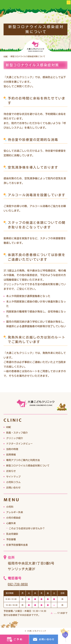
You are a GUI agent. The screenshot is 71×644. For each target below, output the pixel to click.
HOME (9, 427)
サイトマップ (14, 476)
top (65, 635)
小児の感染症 (14, 518)
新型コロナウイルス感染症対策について (30, 465)
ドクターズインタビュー (20, 443)
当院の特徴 (13, 449)
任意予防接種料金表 (18, 545)
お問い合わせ (14, 487)
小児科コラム (14, 482)
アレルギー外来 (15, 512)
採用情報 (11, 454)
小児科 (10, 507)
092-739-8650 (18, 584)
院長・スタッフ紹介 (18, 432)
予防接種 (11, 539)
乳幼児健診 (13, 534)
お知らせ (11, 471)
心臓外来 (11, 523)
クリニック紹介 (15, 438)
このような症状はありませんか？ (28, 528)
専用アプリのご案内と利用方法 (24, 460)
